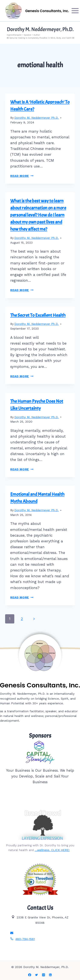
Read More (22, 176)
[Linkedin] (50, 975)
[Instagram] (44, 975)
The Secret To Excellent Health (38, 315)
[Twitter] (36, 975)
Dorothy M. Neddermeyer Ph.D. (36, 118)
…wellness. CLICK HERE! (52, 850)
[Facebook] (30, 975)
